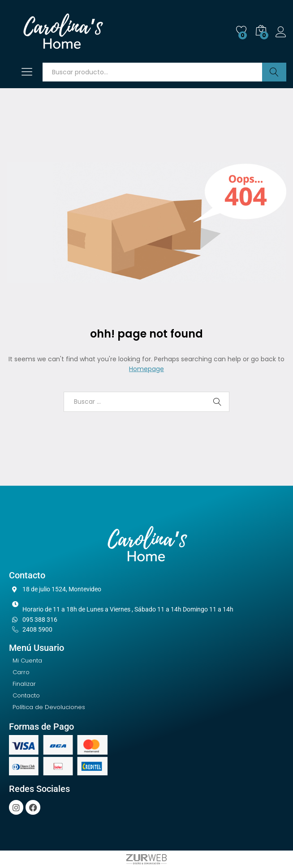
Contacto (26, 695)
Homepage (146, 369)
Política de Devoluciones (49, 707)
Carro (21, 672)
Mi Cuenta (27, 661)
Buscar (274, 72)
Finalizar (24, 684)
